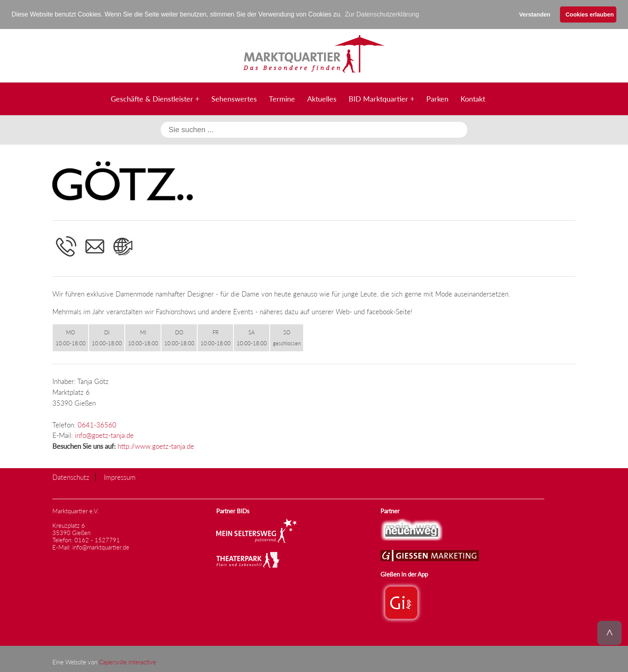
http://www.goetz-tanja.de (156, 446)
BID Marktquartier (378, 98)
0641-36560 (97, 424)
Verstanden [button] (535, 15)
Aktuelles (322, 98)
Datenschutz (71, 477)
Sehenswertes (234, 98)
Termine (282, 98)
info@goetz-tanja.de (104, 435)
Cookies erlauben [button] (590, 15)
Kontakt (473, 98)
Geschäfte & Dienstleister (152, 98)
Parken (437, 98)
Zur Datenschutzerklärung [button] (382, 14)
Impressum (120, 477)
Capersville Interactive (128, 662)
